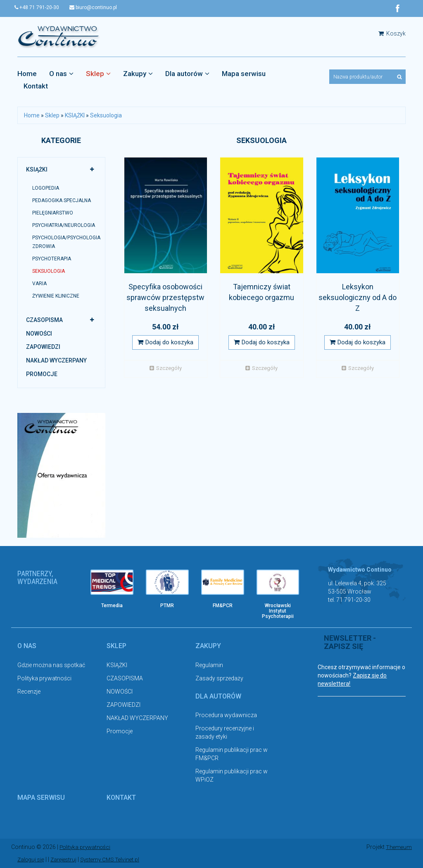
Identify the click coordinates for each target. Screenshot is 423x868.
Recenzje (29, 692)
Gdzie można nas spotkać (51, 665)
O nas (61, 74)
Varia (39, 284)
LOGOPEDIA (46, 188)
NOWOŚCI (39, 334)
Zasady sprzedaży (219, 678)
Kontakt (36, 86)
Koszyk (392, 34)
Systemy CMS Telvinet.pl (115, 860)
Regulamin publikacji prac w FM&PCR (232, 754)
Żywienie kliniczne (56, 296)
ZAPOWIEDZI (43, 347)
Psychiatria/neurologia (64, 226)
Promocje (42, 374)
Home (27, 74)
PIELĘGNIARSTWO (53, 213)
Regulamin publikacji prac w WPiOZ (232, 776)
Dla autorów (187, 74)
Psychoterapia (52, 259)
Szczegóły (166, 368)
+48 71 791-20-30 (40, 7)
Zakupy (138, 74)
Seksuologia (106, 116)
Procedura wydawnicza (226, 715)
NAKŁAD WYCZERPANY (56, 361)
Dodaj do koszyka (165, 343)
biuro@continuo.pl (99, 7)
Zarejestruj (66, 860)
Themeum (398, 847)
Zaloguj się (32, 860)
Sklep (98, 74)
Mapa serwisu (244, 74)
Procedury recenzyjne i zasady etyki (225, 733)
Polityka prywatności (44, 678)
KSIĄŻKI (75, 116)
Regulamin (209, 665)
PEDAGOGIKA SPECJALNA (62, 201)
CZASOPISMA (44, 320)
